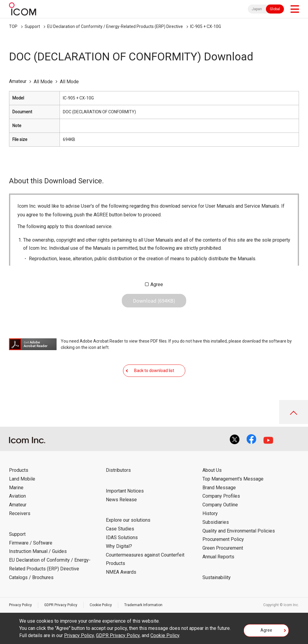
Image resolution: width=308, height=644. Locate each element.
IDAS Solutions (122, 537)
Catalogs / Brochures (31, 577)
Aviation (17, 496)
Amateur (18, 505)
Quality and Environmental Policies (239, 531)
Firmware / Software (31, 543)
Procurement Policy (223, 539)
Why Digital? (119, 546)
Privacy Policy (20, 605)
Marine (16, 488)
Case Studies (120, 529)
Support (32, 26)
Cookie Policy (101, 605)
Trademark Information (143, 605)
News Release (121, 500)
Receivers (20, 513)
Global (275, 9)
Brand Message (219, 488)
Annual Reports (218, 557)
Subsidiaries (216, 522)
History (210, 513)
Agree (157, 284)
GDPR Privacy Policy (61, 605)
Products (19, 470)
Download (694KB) (154, 301)
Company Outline (220, 505)
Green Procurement (223, 548)
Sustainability (217, 577)
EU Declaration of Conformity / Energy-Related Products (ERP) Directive (115, 26)
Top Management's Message (233, 479)
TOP (13, 26)
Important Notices (125, 491)
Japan (257, 9)
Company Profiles (221, 496)
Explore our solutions (128, 520)
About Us (212, 470)
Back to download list (154, 371)
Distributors (118, 470)
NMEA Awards (121, 572)
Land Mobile (22, 479)
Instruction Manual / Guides (38, 551)
